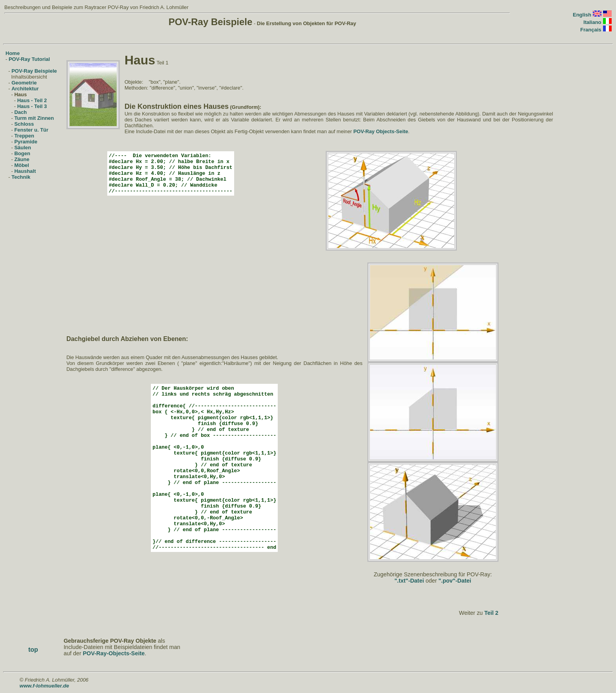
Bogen (22, 153)
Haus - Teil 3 (32, 106)
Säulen (23, 148)
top (33, 650)
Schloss (24, 124)
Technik (21, 177)
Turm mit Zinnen (34, 118)
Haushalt (25, 171)
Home (13, 53)
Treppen (24, 136)
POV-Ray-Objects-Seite (114, 653)
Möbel (22, 165)
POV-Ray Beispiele (34, 71)
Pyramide (26, 142)
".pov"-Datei (455, 581)
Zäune (22, 159)
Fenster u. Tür (31, 130)
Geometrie (24, 83)
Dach (20, 112)
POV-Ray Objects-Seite (380, 131)
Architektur (25, 89)
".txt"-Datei (409, 581)
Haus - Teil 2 (32, 100)
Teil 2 (491, 613)
